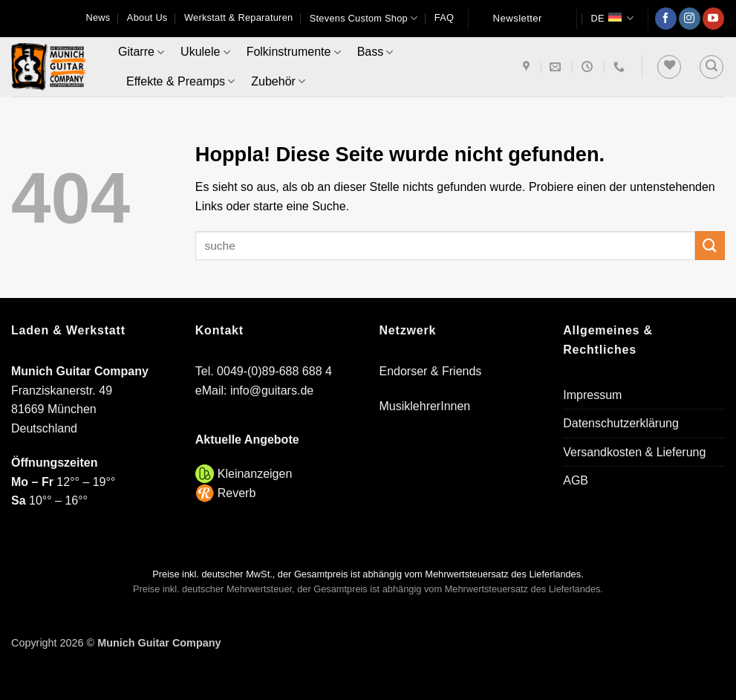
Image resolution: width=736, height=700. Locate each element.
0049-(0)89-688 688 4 (274, 371)
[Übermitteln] (710, 246)
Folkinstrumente (294, 52)
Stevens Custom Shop (364, 18)
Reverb (237, 493)
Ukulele (205, 52)
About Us (147, 17)
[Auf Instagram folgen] (690, 19)
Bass (375, 52)
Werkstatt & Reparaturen (238, 17)
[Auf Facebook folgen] (666, 19)
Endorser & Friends (431, 371)
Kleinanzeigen (255, 474)
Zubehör (278, 81)
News (98, 17)
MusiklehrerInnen (425, 406)
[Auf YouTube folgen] (713, 19)
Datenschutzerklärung (621, 423)
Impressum (592, 395)
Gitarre (141, 52)
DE (612, 18)
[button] (711, 67)
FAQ (444, 17)
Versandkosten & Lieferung (634, 452)
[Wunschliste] (669, 67)
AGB (576, 480)
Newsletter (518, 18)
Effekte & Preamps (180, 81)
